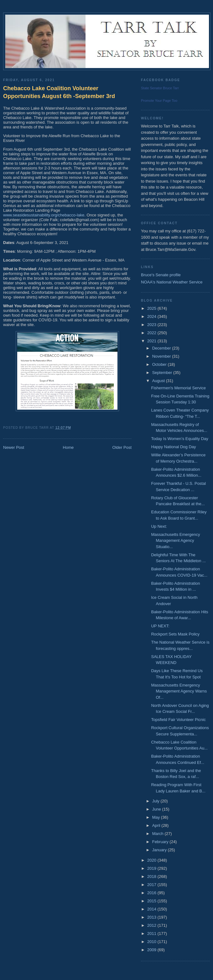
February (161, 842)
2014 (152, 909)
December (162, 348)
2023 (152, 325)
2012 (152, 925)
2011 (152, 933)
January (160, 850)
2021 (152, 341)
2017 (152, 885)
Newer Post (14, 447)
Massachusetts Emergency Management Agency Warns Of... (179, 691)
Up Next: (159, 526)
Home (68, 447)
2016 (152, 893)
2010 (152, 942)
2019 (152, 868)
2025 (152, 308)
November (162, 356)
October (160, 364)
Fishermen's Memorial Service (178, 388)
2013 (152, 917)
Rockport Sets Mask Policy (175, 634)
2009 (152, 950)
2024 (152, 316)
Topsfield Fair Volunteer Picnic (178, 720)
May (157, 817)
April (157, 825)
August (159, 381)
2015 (152, 901)
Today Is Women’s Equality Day (179, 439)
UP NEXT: (160, 626)
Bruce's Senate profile (161, 275)
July (156, 801)
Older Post (122, 447)
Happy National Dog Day (173, 447)
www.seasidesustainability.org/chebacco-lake (44, 215)
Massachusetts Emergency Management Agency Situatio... (175, 541)
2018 (152, 876)
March (158, 834)
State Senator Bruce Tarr (160, 88)
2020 (152, 860)
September (163, 373)
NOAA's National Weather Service (172, 282)
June (157, 809)
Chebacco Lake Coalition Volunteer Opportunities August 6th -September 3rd (59, 92)
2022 (152, 333)
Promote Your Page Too (159, 101)
